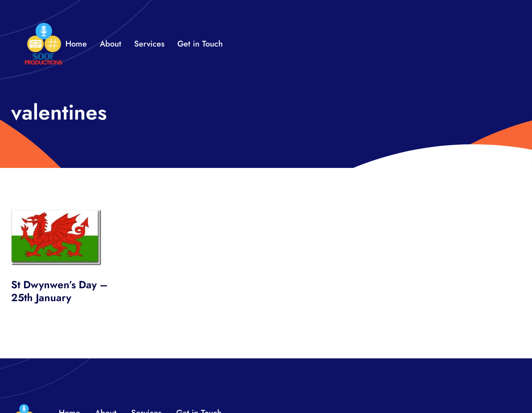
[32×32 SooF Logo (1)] (43, 26)
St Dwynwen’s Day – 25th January (59, 291)
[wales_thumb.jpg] (56, 213)
